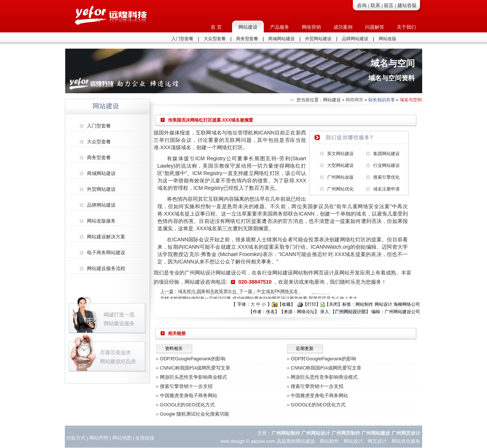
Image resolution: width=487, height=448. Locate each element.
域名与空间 (411, 100)
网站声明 (99, 438)
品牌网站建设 (355, 39)
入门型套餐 (182, 39)
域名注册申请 (386, 189)
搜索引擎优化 (386, 177)
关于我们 (406, 27)
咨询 (362, 5)
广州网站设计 (200, 273)
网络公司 (411, 304)
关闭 (333, 304)
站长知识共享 (382, 100)
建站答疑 (407, 5)
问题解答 (375, 27)
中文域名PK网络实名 (277, 291)
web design (232, 441)
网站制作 (303, 273)
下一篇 (246, 291)
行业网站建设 (386, 165)
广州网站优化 (340, 189)
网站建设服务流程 (106, 268)
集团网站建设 (386, 154)
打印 (312, 304)
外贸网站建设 (318, 39)
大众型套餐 (215, 39)
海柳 (398, 304)
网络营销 (311, 27)
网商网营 (354, 100)
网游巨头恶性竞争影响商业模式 (193, 377)
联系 (375, 5)
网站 (117, 438)
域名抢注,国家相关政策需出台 (207, 291)
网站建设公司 (231, 273)
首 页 (216, 27)
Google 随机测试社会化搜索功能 (195, 414)
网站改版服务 (101, 221)
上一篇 (167, 291)
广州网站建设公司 (402, 312)
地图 (127, 438)
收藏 (286, 304)
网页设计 (324, 273)
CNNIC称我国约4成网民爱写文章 (195, 368)
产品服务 (280, 27)
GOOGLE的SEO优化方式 (187, 405)
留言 (389, 5)
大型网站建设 (340, 165)
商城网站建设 (281, 39)
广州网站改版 (340, 177)
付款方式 (76, 438)
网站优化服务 (406, 441)
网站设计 (353, 441)
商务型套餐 (247, 39)
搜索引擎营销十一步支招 (186, 386)
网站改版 (388, 39)
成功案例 (343, 27)
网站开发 (350, 273)
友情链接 (145, 438)
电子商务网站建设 (106, 253)
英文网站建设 (340, 154)
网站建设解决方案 (106, 237)
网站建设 (248, 27)
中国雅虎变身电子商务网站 (189, 395)
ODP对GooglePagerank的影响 (193, 359)
